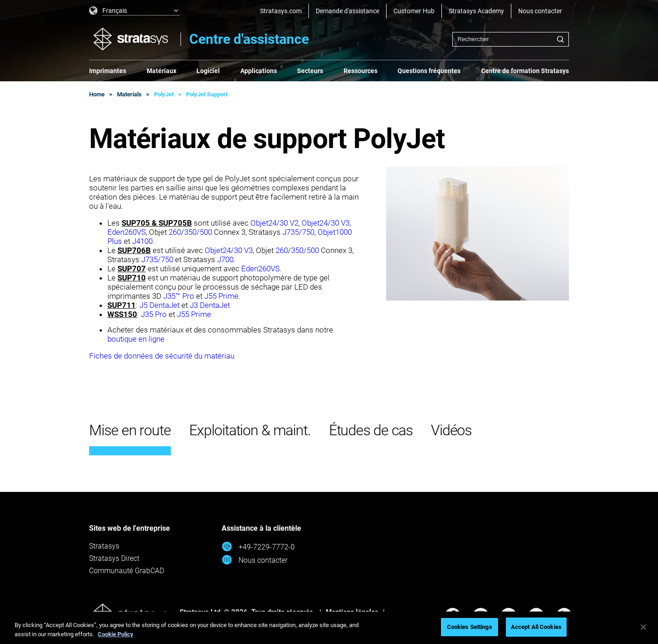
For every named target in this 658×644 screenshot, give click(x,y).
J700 (225, 259)
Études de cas (371, 430)
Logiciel (208, 71)
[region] (329, 628)
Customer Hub (414, 11)
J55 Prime (221, 296)
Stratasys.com (281, 11)
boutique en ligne (136, 339)
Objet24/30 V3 (326, 223)
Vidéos (451, 430)
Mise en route (130, 430)
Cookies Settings (470, 627)
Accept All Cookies (536, 627)
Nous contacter (540, 11)
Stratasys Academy (476, 11)
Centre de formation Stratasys (525, 71)
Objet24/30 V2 (274, 223)
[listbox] (135, 11)
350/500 (199, 232)
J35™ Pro (179, 296)
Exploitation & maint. (250, 430)
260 (175, 232)
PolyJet (164, 94)
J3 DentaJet (210, 305)
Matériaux (162, 71)
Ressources (361, 71)
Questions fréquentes (429, 71)
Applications (259, 71)
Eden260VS (127, 232)
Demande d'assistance (348, 11)
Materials (129, 94)
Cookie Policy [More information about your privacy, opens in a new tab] (116, 634)
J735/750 (298, 232)
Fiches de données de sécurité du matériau (162, 356)
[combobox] (511, 39)
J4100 (142, 241)
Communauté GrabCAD (127, 571)
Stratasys (104, 546)
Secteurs (310, 71)
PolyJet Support (207, 94)
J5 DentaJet (159, 305)
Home (97, 94)
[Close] (643, 627)
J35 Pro (154, 314)
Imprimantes (108, 71)
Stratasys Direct (114, 558)
